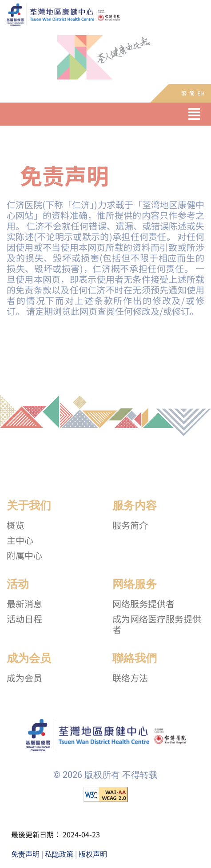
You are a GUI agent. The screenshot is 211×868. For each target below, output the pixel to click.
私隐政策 (59, 854)
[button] (194, 114)
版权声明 (93, 854)
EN (201, 93)
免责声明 (25, 854)
